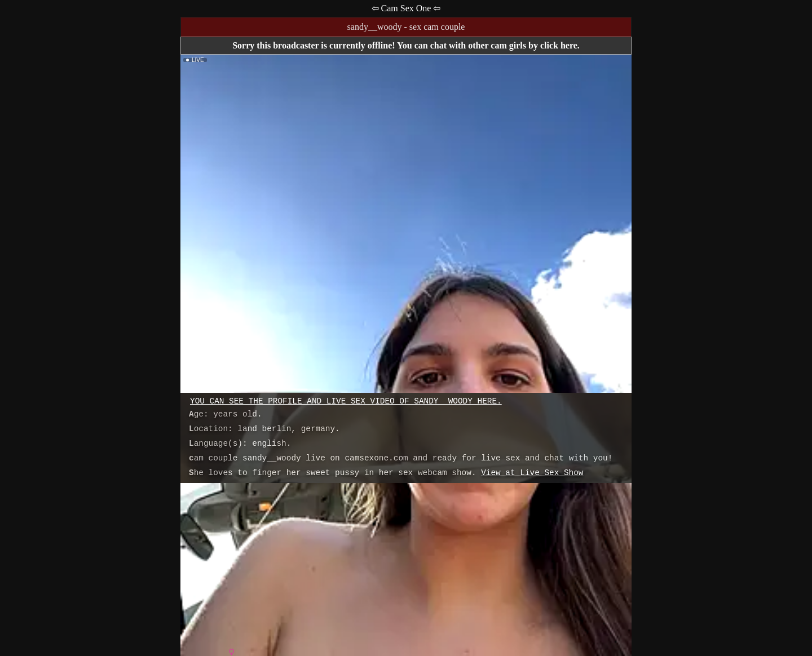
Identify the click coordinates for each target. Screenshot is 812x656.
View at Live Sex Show (532, 473)
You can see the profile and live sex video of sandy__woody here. (346, 401)
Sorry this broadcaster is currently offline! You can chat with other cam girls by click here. (406, 45)
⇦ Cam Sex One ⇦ (406, 8)
